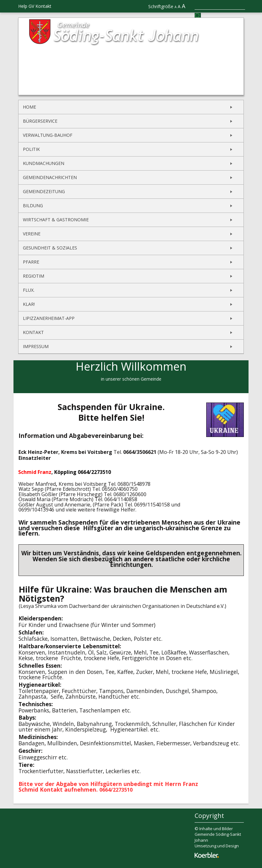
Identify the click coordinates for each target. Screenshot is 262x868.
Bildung (33, 205)
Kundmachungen (44, 163)
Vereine (32, 234)
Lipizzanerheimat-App (49, 318)
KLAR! (29, 304)
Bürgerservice (40, 121)
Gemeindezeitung (44, 191)
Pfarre (31, 262)
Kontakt (43, 6)
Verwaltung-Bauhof (48, 135)
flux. (29, 290)
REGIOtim (34, 276)
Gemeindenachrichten (50, 177)
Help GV (26, 6)
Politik (31, 149)
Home (29, 107)
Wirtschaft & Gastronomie (56, 220)
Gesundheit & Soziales (50, 248)
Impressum (36, 346)
